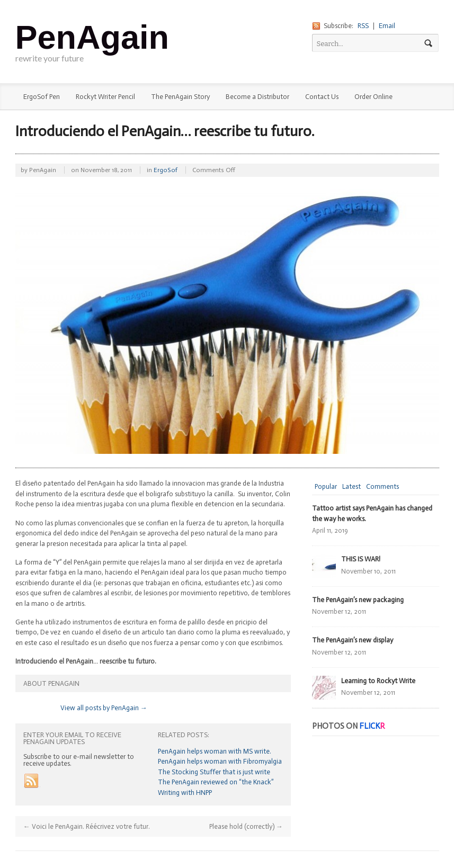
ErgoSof (166, 170)
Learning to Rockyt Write (378, 681)
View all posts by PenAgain (104, 708)
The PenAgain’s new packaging (358, 600)
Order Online (373, 97)
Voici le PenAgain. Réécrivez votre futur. (87, 826)
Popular (326, 486)
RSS (363, 26)
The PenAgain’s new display (353, 640)
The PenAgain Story (180, 97)
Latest (351, 486)
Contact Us (322, 97)
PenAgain (92, 37)
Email (387, 26)
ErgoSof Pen (42, 97)
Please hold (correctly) (246, 826)
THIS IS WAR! (361, 559)
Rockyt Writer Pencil (105, 97)
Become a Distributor (257, 97)
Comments (382, 486)
